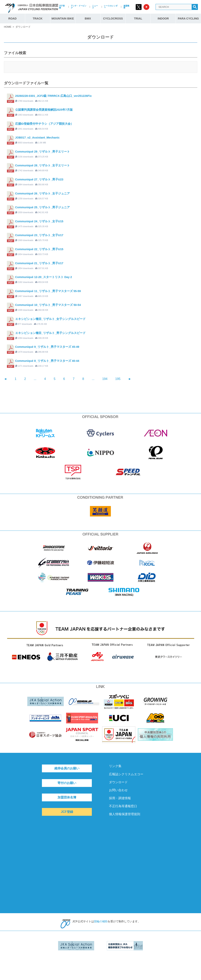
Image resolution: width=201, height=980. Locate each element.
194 (105, 379)
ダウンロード (118, 782)
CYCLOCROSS (113, 19)
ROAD (12, 19)
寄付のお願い (67, 783)
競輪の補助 (101, 921)
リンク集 (115, 766)
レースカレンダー (111, 7)
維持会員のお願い (67, 768)
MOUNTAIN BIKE (63, 19)
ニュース (95, 7)
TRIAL (138, 19)
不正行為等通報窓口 (123, 806)
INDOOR (163, 19)
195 (118, 379)
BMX (88, 19)
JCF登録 (62, 7)
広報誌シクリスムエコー (126, 774)
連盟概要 (126, 7)
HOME (8, 27)
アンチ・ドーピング (79, 7)
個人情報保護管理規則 (125, 814)
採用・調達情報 (120, 798)
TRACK (38, 19)
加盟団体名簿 (67, 797)
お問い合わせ (118, 790)
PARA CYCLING (188, 19)
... (35, 379)
